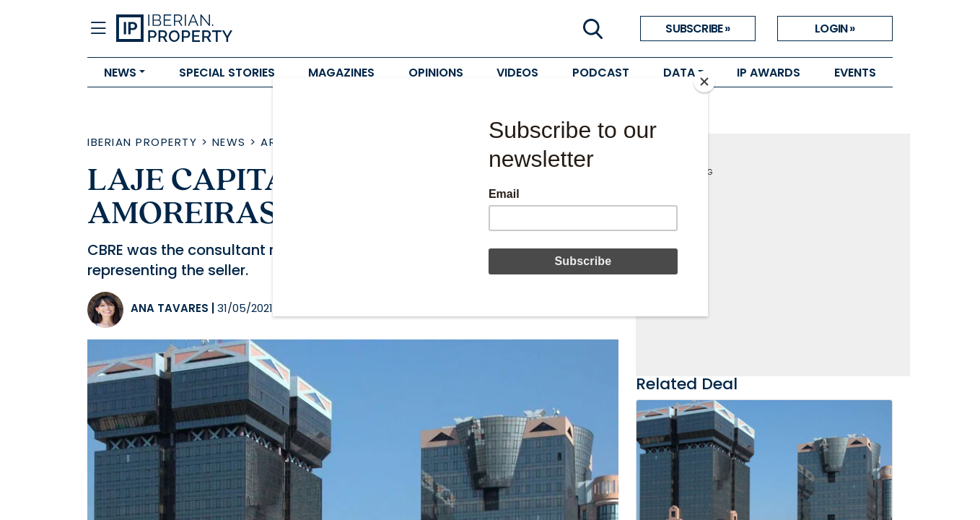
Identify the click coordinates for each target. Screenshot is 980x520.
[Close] (704, 82)
